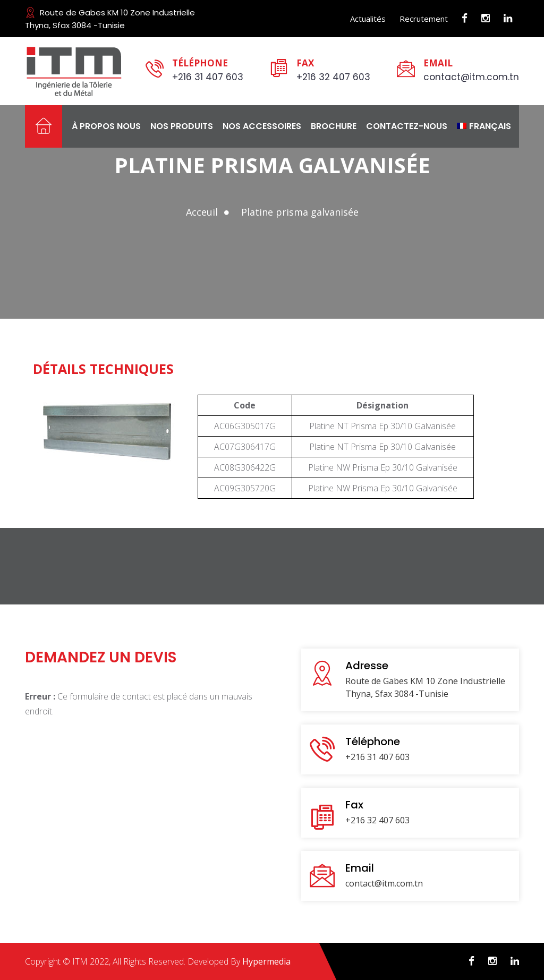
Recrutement (424, 19)
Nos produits (182, 126)
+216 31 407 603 (208, 77)
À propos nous (106, 126)
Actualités (368, 19)
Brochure (334, 126)
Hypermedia (266, 961)
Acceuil (202, 212)
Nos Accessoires (262, 126)
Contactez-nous (407, 126)
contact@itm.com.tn (471, 77)
